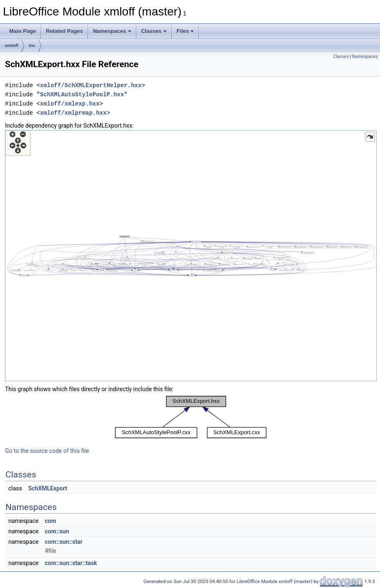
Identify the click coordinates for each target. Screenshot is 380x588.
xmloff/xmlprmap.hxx (73, 113)
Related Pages (64, 31)
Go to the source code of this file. (48, 451)
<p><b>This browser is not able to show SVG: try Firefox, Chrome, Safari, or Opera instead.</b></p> (191, 256)
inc (32, 45)
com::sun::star (64, 542)
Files (185, 31)
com (50, 521)
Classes (154, 31)
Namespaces (112, 31)
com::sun (57, 531)
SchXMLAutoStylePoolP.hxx (82, 94)
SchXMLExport (48, 488)
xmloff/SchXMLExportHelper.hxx (91, 85)
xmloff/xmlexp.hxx (70, 104)
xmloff (11, 45)
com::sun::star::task (71, 563)
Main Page (22, 31)
